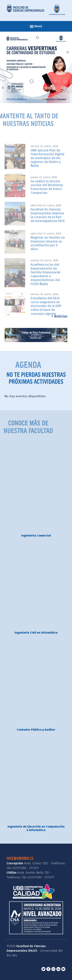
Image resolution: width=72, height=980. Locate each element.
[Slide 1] (26, 98)
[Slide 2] (33, 98)
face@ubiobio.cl (20, 858)
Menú (36, 26)
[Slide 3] (39, 98)
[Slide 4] (46, 98)
